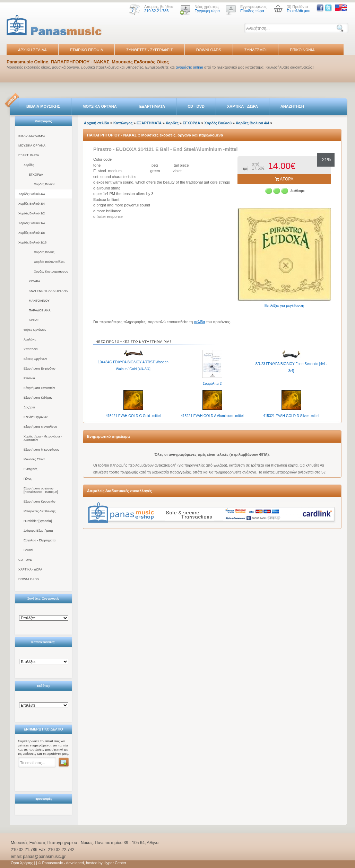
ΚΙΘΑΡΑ (34, 281)
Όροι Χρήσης (22, 863)
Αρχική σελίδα (97, 123)
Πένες (28, 479)
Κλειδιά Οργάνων (36, 417)
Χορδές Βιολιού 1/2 (32, 213)
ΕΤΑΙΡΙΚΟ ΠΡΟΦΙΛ (87, 50)
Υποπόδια (31, 349)
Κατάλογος (123, 123)
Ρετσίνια (29, 378)
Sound (28, 550)
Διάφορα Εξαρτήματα (38, 531)
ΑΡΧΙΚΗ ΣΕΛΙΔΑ (32, 50)
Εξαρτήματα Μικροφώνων (41, 450)
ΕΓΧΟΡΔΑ (36, 175)
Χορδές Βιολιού (45, 184)
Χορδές (29, 165)
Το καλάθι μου (298, 11)
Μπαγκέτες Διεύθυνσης (40, 511)
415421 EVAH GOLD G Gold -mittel (133, 416)
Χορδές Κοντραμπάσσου (51, 272)
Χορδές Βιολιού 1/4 (32, 223)
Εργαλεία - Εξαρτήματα (40, 540)
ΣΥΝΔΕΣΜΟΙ (256, 50)
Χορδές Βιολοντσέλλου (50, 262)
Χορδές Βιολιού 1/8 (32, 233)
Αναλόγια (30, 339)
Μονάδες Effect (34, 459)
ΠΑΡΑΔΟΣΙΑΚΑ (40, 310)
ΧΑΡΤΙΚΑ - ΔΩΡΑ (243, 106)
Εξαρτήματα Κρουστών (40, 502)
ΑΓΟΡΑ (284, 179)
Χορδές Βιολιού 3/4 (32, 204)
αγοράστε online (189, 67)
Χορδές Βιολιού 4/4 (32, 194)
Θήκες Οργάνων (35, 330)
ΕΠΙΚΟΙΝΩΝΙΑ (302, 50)
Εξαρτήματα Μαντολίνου (40, 427)
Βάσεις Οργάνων (35, 359)
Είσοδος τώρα (252, 11)
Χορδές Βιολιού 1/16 (32, 242)
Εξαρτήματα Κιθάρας (38, 398)
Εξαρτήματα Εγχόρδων (40, 369)
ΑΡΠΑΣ (34, 320)
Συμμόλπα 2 (212, 384)
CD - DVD (196, 106)
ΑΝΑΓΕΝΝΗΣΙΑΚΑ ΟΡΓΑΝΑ (48, 291)
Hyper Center (115, 863)
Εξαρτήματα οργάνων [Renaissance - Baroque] (41, 490)
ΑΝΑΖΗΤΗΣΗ (292, 106)
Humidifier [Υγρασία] (38, 521)
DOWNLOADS (209, 50)
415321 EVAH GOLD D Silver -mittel (291, 416)
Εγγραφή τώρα (207, 11)
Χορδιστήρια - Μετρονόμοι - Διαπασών (43, 438)
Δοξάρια (29, 407)
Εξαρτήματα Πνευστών (39, 388)
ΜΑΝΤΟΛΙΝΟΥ (39, 301)
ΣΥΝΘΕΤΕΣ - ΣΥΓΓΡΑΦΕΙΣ (149, 50)
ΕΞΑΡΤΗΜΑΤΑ (152, 106)
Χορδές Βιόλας (44, 252)
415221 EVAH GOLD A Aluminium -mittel (212, 416)
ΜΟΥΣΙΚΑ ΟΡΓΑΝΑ (100, 106)
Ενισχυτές (31, 469)
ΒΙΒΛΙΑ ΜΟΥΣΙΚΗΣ (43, 106)
